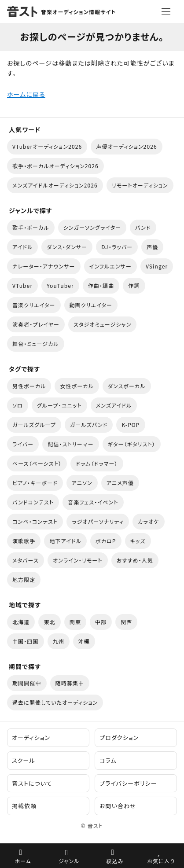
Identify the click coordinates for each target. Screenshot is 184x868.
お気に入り (161, 861)
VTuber (22, 285)
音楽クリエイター (34, 305)
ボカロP (106, 541)
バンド (143, 227)
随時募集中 (70, 683)
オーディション (31, 737)
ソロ (18, 405)
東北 (49, 622)
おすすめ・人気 (135, 560)
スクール (24, 760)
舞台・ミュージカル (36, 344)
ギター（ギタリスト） (132, 444)
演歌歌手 (24, 541)
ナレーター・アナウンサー (44, 266)
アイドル (22, 247)
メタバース (26, 560)
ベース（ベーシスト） (37, 463)
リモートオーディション (140, 185)
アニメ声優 (120, 483)
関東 (75, 622)
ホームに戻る (26, 94)
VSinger (157, 266)
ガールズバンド (89, 425)
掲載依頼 (24, 806)
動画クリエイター (91, 305)
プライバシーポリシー (128, 783)
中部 (101, 622)
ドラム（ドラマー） (97, 463)
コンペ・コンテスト (35, 521)
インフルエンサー (110, 266)
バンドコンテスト (33, 502)
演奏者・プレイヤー (36, 324)
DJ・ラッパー (117, 247)
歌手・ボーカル (31, 227)
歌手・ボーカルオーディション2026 (55, 166)
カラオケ (148, 521)
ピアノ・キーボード (35, 483)
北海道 (21, 622)
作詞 (134, 285)
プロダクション (119, 737)
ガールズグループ (34, 425)
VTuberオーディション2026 (47, 146)
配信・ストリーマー (70, 444)
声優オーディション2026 (126, 146)
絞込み (115, 861)
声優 (152, 247)
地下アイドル (65, 541)
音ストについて (32, 783)
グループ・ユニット (59, 405)
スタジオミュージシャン (102, 324)
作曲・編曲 (101, 285)
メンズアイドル (114, 405)
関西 (126, 622)
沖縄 (84, 641)
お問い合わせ (118, 806)
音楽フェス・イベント (93, 502)
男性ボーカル (29, 386)
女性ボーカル (77, 386)
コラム (108, 760)
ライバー (23, 444)
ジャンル (69, 861)
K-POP (131, 425)
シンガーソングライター (92, 227)
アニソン (82, 483)
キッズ (138, 541)
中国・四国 (26, 641)
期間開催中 (27, 683)
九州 (59, 641)
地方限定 (24, 579)
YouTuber (60, 285)
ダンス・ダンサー (67, 247)
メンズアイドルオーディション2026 (55, 185)
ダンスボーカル (127, 386)
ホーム (23, 861)
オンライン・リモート (78, 560)
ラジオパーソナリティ (98, 521)
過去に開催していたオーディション (55, 702)
